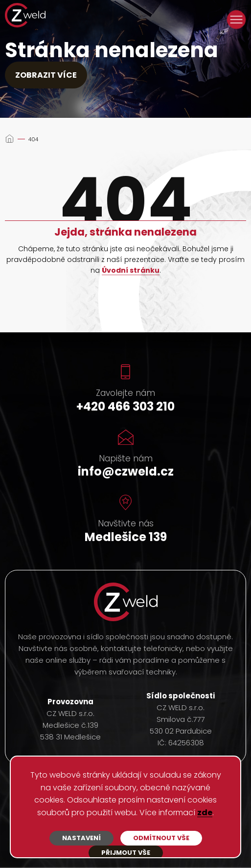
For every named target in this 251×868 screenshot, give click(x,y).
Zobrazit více (46, 75)
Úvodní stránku (131, 271)
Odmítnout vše (161, 838)
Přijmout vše (126, 853)
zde (205, 813)
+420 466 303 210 (125, 406)
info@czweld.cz (126, 471)
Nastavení (81, 838)
